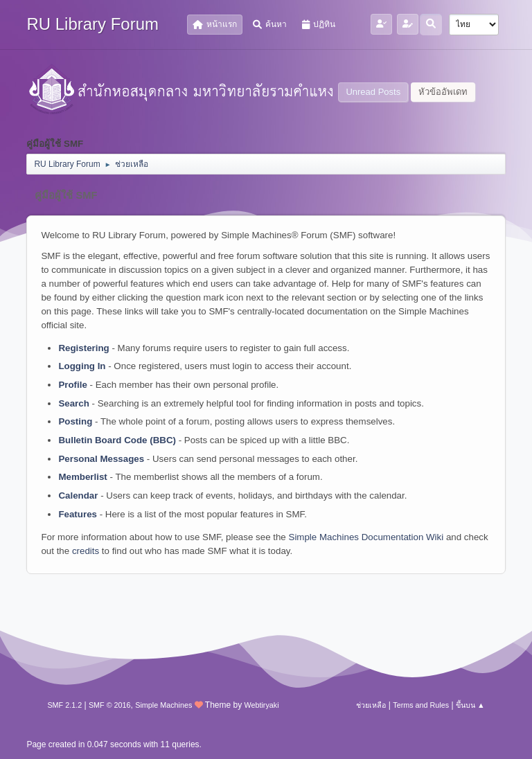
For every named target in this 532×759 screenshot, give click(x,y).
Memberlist (82, 477)
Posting (75, 421)
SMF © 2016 (110, 705)
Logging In (82, 366)
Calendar (78, 495)
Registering (83, 348)
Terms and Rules (421, 705)
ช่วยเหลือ (371, 705)
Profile (72, 385)
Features (78, 514)
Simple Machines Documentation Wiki (366, 537)
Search (73, 403)
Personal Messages (101, 459)
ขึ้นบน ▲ (470, 705)
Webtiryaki (261, 705)
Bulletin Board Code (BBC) (117, 440)
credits (86, 551)
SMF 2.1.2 (64, 705)
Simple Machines (163, 705)
